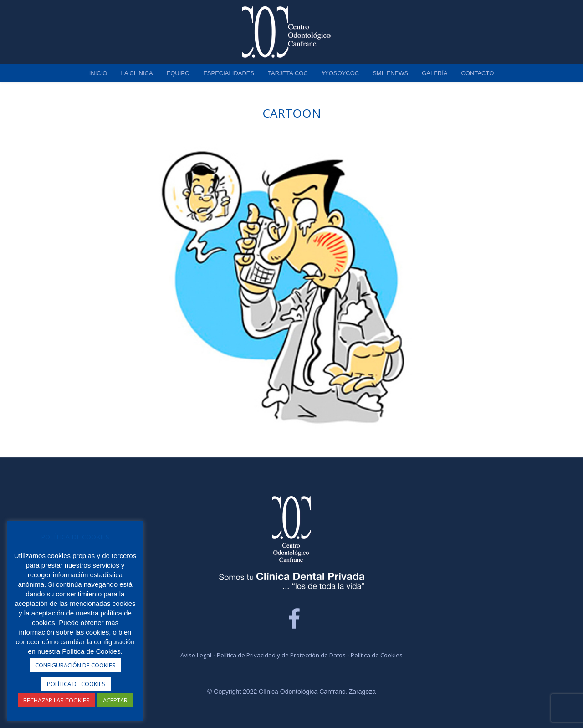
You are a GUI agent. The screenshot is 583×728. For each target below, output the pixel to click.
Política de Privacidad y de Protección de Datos (281, 655)
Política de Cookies (377, 655)
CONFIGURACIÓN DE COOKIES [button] (75, 665)
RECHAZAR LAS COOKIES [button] (56, 700)
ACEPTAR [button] (115, 700)
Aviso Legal (196, 655)
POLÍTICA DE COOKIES (76, 684)
